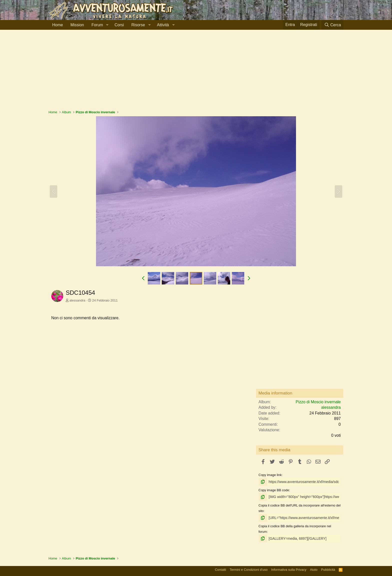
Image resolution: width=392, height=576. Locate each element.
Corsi (119, 25)
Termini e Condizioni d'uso (249, 568)
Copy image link (270, 475)
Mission (77, 25)
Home (58, 25)
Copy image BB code (274, 490)
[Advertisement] (196, 72)
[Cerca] (332, 25)
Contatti (220, 568)
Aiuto (314, 568)
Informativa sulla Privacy (289, 568)
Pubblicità (328, 568)
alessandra (77, 300)
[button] (107, 25)
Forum (97, 25)
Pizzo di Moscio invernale (318, 402)
